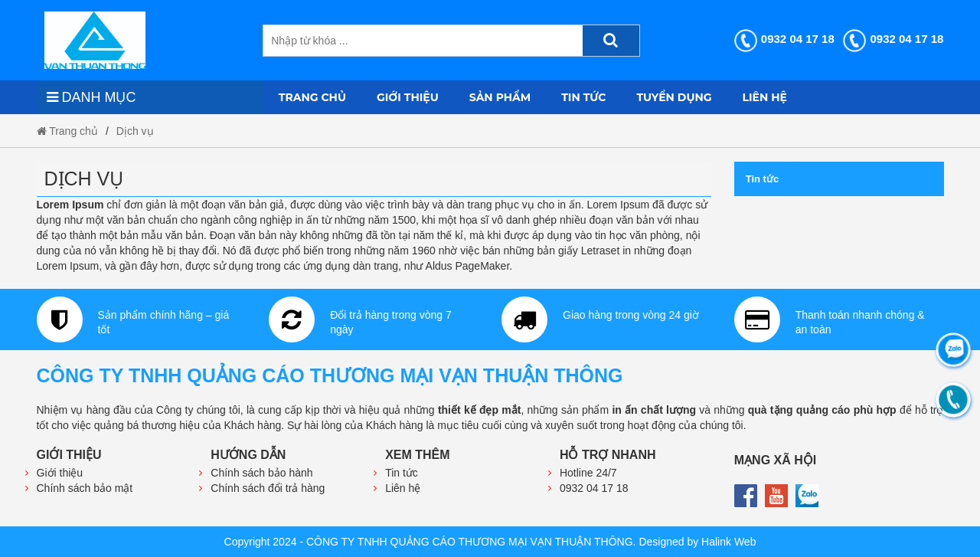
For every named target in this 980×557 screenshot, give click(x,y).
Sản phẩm (500, 97)
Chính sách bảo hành (261, 473)
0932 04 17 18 (784, 39)
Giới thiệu (408, 97)
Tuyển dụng (675, 97)
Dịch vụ (135, 131)
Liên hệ (765, 97)
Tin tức (583, 97)
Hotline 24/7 (588, 473)
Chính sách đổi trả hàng (268, 488)
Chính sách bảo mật (85, 488)
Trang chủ (312, 97)
